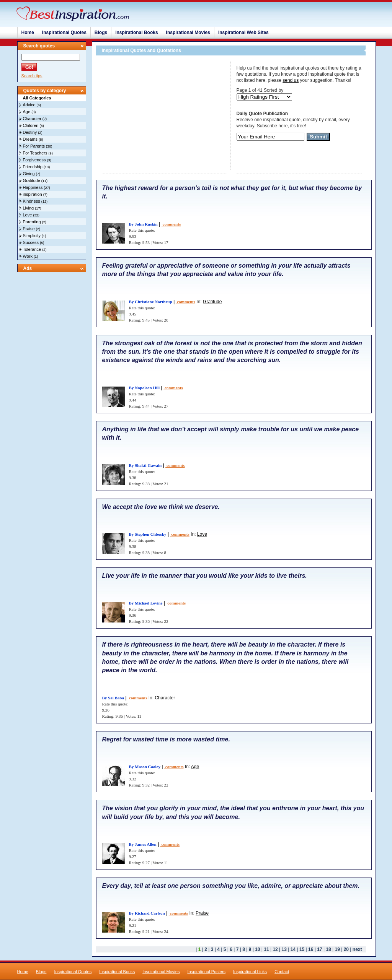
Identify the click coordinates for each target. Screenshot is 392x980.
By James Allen (143, 844)
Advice (29, 105)
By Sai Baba (113, 698)
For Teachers (35, 153)
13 (284, 949)
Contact (282, 972)
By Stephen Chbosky (148, 534)
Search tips (32, 76)
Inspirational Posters (206, 972)
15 (302, 949)
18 (328, 949)
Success (31, 242)
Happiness (33, 187)
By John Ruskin (143, 224)
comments (171, 224)
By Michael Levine (146, 603)
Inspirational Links (250, 972)
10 (257, 949)
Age (27, 112)
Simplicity (32, 236)
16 (311, 949)
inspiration (33, 194)
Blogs (101, 33)
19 (337, 949)
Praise (29, 229)
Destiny (30, 132)
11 (266, 949)
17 (319, 949)
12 (275, 949)
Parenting (32, 222)
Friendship (33, 167)
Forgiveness (34, 160)
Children (31, 125)
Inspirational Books (136, 33)
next (357, 949)
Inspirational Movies (188, 33)
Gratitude (32, 180)
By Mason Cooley (145, 767)
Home (28, 33)
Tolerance (32, 249)
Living (29, 208)
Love (28, 215)
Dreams (30, 139)
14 (293, 949)
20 (346, 949)
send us (291, 80)
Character (32, 119)
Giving (29, 174)
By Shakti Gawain (145, 465)
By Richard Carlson (147, 913)
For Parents (34, 146)
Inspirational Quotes (64, 33)
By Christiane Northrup (151, 302)
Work (28, 256)
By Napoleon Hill (145, 388)
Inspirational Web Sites (243, 33)
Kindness (32, 201)
